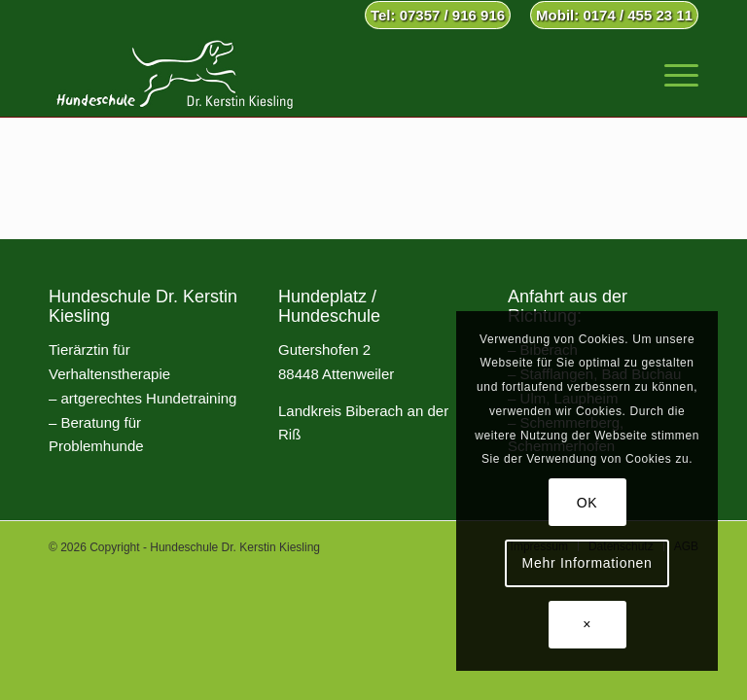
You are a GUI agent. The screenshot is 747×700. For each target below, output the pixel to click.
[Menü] (672, 73)
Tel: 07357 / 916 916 (438, 15)
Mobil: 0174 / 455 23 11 (614, 15)
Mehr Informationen (587, 563)
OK (587, 503)
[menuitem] (438, 16)
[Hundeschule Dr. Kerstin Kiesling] (175, 73)
